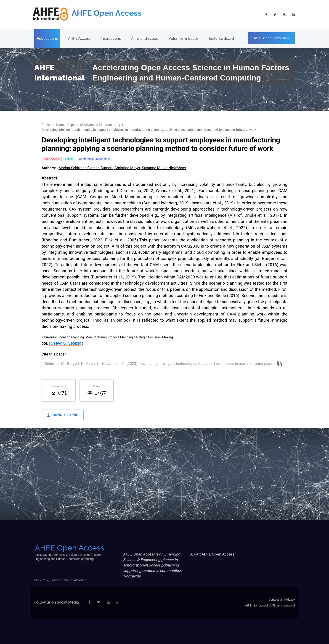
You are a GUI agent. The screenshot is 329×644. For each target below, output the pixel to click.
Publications (47, 39)
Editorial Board (221, 39)
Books (46, 125)
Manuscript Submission (271, 38)
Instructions (111, 39)
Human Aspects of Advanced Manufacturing (88, 125)
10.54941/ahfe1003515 (66, 344)
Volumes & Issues (184, 39)
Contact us (276, 600)
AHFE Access (79, 39)
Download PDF (63, 415)
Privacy (290, 600)
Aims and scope (145, 39)
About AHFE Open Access (212, 554)
